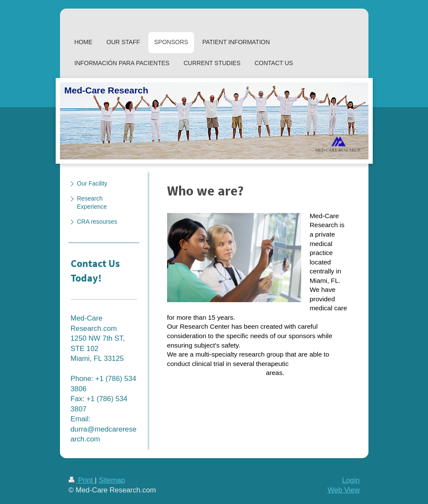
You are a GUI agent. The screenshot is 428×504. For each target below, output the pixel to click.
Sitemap (112, 480)
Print (82, 480)
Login (351, 480)
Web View (344, 490)
